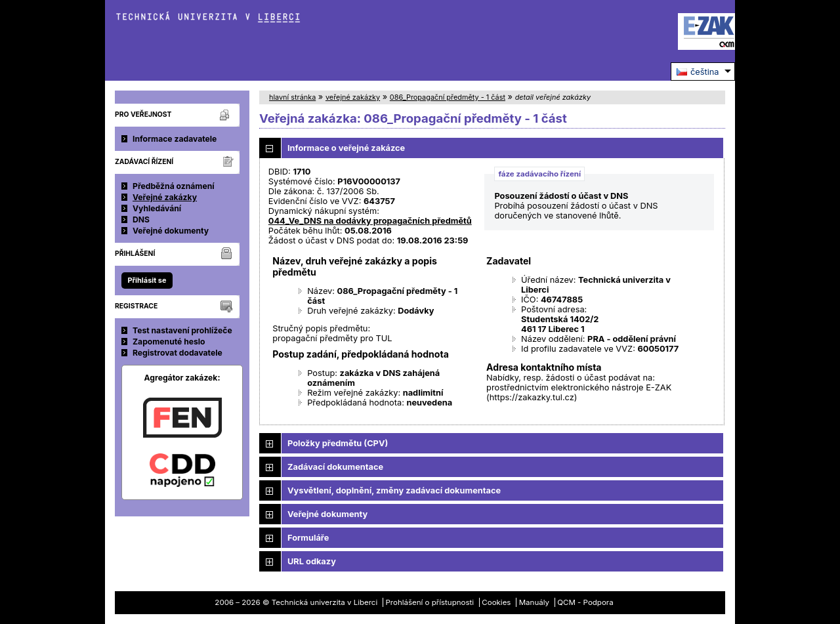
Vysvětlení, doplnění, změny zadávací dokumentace (394, 490)
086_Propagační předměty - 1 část (448, 97)
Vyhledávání (157, 208)
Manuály (534, 602)
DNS (141, 219)
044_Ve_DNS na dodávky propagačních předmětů (370, 221)
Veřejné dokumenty (171, 231)
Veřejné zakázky (165, 197)
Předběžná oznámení (174, 186)
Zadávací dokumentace (335, 467)
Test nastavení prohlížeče (182, 330)
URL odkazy (312, 561)
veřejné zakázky (353, 97)
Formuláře (308, 538)
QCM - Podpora (585, 602)
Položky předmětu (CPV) (338, 443)
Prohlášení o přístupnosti (430, 602)
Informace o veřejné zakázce (346, 148)
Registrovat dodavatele (178, 353)
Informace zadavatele (175, 139)
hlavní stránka (292, 97)
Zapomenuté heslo (169, 342)
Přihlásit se (147, 280)
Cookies (496, 602)
